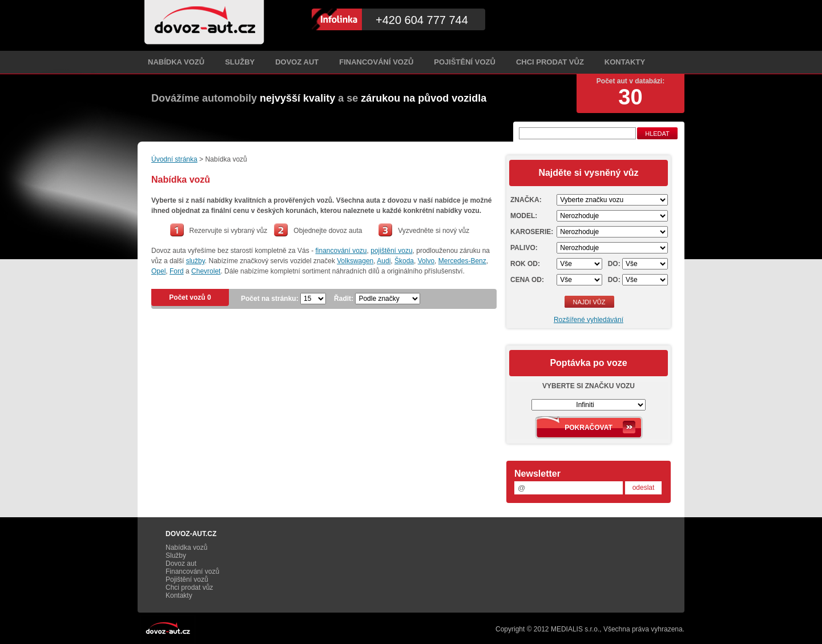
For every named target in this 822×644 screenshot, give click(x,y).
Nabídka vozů (176, 62)
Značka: (526, 200)
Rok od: (525, 264)
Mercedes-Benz (462, 261)
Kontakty (625, 62)
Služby (240, 62)
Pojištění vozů (465, 62)
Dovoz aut (297, 62)
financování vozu (341, 251)
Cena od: (527, 280)
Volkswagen (355, 261)
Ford (177, 271)
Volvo (426, 261)
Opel (158, 271)
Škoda (404, 261)
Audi (384, 261)
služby (196, 261)
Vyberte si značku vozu (589, 386)
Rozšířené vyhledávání (589, 320)
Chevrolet (206, 271)
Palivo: (524, 248)
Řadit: (344, 299)
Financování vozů (376, 62)
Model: (524, 216)
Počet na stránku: (270, 299)
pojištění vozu (391, 251)
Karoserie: (532, 232)
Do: (614, 264)
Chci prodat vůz (550, 62)
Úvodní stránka (174, 159)
